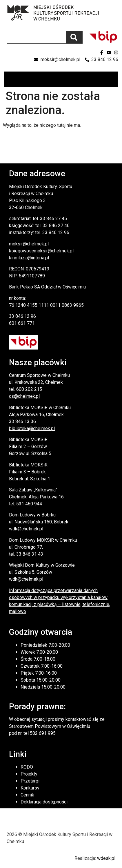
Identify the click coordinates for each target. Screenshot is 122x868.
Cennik (27, 795)
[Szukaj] (74, 37)
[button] (113, 79)
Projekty (29, 774)
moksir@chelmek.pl (29, 244)
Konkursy (30, 788)
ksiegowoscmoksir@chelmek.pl (41, 251)
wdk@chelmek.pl (26, 529)
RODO (27, 767)
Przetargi (30, 781)
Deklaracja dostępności (44, 802)
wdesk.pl (106, 858)
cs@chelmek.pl (24, 396)
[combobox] (36, 37)
